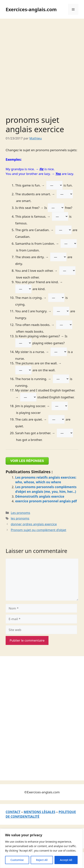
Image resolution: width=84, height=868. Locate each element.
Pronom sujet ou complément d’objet (38, 530)
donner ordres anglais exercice (34, 524)
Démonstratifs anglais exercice (40, 496)
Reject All (42, 860)
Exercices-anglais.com (31, 9)
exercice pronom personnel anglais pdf (46, 501)
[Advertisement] (42, 62)
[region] (41, 848)
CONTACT (13, 812)
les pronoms (20, 518)
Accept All (66, 860)
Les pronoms (20, 513)
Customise (17, 860)
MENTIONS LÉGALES (39, 812)
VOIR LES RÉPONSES (27, 461)
